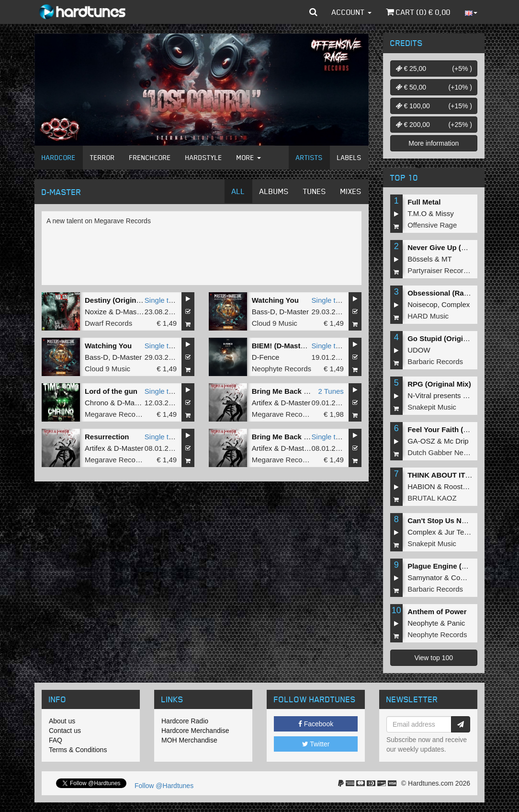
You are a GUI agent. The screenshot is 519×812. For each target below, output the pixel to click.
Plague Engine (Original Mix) (456, 566)
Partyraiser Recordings (444, 270)
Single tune (163, 300)
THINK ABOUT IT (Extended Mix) (463, 475)
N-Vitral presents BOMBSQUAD (458, 395)
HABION (421, 486)
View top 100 (434, 658)
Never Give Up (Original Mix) (456, 247)
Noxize (96, 312)
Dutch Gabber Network (444, 452)
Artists (309, 157)
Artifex (262, 403)
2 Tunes (331, 391)
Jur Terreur (462, 532)
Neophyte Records (282, 369)
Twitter (316, 744)
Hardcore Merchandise (195, 731)
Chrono (96, 403)
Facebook (316, 724)
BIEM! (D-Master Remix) (293, 346)
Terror (102, 157)
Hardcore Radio (185, 721)
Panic (456, 623)
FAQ (56, 740)
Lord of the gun (111, 391)
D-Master (130, 312)
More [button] (249, 157)
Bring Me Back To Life (289, 391)
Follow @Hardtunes (164, 786)
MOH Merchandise (189, 740)
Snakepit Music (432, 407)
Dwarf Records (108, 323)
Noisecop (423, 304)
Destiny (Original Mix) (122, 300)
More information (434, 143)
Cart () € (418, 12)
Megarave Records (115, 414)
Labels (349, 157)
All (238, 191)
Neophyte (423, 623)
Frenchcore (150, 157)
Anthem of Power (437, 612)
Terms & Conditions (78, 750)
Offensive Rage (432, 225)
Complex (456, 304)
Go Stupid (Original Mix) (449, 338)
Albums (274, 191)
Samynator (425, 578)
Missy (445, 213)
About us (62, 721)
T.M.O (417, 213)
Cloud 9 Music (275, 323)
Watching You (275, 300)
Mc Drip (456, 441)
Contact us (65, 731)
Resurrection (107, 437)
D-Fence (266, 357)
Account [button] (352, 12)
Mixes (351, 191)
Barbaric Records (435, 361)
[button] (313, 12)
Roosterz (458, 486)
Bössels (420, 259)
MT (447, 259)
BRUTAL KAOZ (432, 498)
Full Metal (424, 202)
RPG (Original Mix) (439, 384)
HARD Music (428, 316)
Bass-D (264, 312)
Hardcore (59, 157)
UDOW (419, 350)
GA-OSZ (421, 441)
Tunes (315, 191)
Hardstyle (204, 157)
